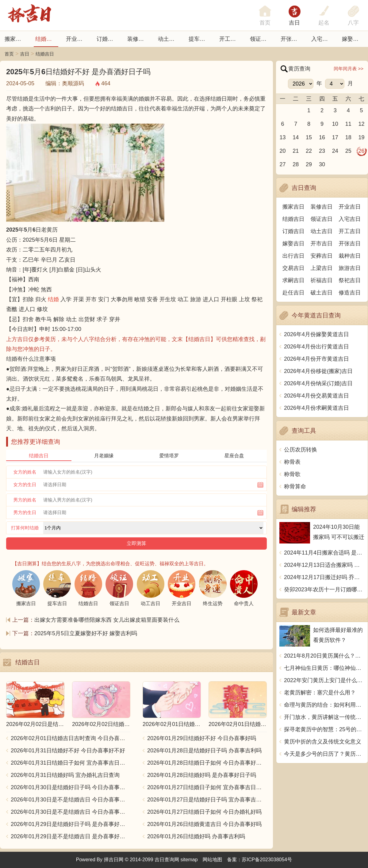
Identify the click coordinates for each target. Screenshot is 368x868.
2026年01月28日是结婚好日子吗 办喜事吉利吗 (204, 751)
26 (362, 151)
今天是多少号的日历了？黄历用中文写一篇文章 (324, 754)
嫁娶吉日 (353, 39)
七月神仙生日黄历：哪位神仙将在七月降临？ (324, 668)
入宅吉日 (322, 39)
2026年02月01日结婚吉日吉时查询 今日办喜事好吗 (71, 738)
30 (322, 164)
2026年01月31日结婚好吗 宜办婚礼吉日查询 (65, 775)
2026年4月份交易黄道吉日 (316, 396)
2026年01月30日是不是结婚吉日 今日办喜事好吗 (71, 812)
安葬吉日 (322, 256)
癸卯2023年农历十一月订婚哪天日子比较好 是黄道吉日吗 (324, 590)
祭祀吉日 (350, 280)
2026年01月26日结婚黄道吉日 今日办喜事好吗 (204, 824)
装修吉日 (138, 39)
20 (282, 151)
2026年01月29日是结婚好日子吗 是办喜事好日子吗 (71, 824)
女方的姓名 (25, 472)
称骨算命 (295, 486)
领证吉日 (261, 39)
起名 (324, 23)
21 (296, 151)
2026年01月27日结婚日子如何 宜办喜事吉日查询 (207, 787)
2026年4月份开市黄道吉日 (316, 359)
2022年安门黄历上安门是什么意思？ (324, 680)
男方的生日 (25, 512)
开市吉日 (322, 244)
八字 (353, 23)
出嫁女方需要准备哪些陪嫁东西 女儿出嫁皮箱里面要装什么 (107, 620)
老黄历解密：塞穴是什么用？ (320, 693)
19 (362, 137)
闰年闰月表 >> (349, 69)
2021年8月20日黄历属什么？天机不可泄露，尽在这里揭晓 (324, 656)
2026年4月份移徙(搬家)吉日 (318, 371)
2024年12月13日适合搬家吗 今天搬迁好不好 (324, 565)
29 (309, 164)
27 (282, 164)
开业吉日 (77, 39)
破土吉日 (322, 293)
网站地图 (213, 860)
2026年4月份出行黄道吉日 (316, 347)
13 (282, 137)
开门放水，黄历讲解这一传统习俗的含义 (324, 717)
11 (348, 124)
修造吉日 (350, 293)
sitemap (189, 860)
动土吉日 (169, 39)
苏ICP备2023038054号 (267, 860)
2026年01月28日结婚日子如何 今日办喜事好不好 (207, 763)
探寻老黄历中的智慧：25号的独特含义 (324, 729)
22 (309, 151)
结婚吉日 (46, 39)
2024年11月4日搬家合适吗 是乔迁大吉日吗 (324, 553)
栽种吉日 (350, 256)
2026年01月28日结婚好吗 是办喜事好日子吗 (202, 775)
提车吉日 (200, 39)
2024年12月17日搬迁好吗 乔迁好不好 (324, 577)
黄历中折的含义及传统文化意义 (323, 742)
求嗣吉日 (293, 280)
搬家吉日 (16, 39)
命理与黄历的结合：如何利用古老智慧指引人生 (324, 705)
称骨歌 (292, 474)
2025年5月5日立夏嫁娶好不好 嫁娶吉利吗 (86, 633)
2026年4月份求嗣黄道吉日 (316, 408)
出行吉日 (293, 256)
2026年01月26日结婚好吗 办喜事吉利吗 (196, 836)
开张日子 (292, 39)
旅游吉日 (350, 268)
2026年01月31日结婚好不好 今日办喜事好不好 (68, 751)
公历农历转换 (301, 450)
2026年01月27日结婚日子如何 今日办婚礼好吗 (204, 812)
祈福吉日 (322, 280)
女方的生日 (25, 484)
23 (322, 151)
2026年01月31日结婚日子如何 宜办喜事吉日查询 (71, 763)
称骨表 (292, 462)
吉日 (294, 23)
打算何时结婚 (25, 528)
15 (309, 137)
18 (348, 137)
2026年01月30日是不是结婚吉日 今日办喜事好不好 (71, 800)
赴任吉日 (293, 293)
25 (348, 151)
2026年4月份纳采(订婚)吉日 (318, 383)
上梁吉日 (322, 268)
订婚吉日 (108, 39)
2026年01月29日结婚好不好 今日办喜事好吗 (202, 738)
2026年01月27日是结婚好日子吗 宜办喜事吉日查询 (207, 800)
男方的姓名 (25, 500)
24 (335, 151)
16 (322, 137)
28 (296, 164)
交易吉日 (293, 268)
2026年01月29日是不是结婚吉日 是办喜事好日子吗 (71, 836)
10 (335, 124)
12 (362, 124)
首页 (9, 54)
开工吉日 (230, 39)
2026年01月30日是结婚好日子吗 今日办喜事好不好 (71, 787)
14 (296, 137)
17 (335, 137)
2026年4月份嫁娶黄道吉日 (316, 334)
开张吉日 (350, 244)
